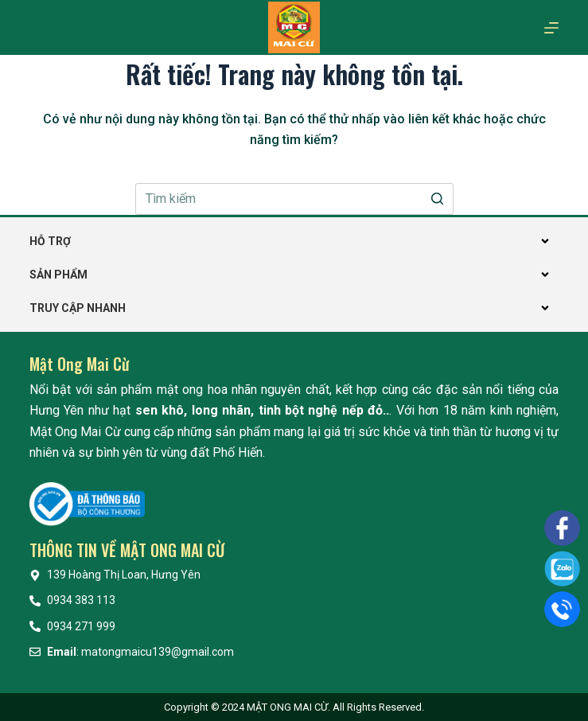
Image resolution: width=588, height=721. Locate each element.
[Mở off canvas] (551, 28)
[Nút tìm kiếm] (438, 199)
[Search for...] (294, 199)
